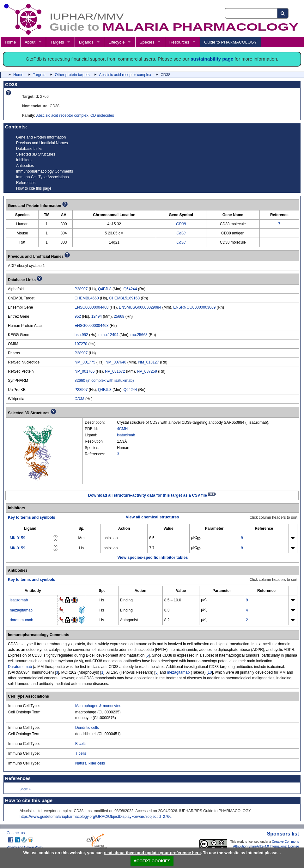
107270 (81, 344)
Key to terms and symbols (31, 517)
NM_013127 (148, 362)
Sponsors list (283, 834)
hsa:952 (81, 335)
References (26, 183)
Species (147, 42)
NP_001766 (85, 371)
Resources (179, 42)
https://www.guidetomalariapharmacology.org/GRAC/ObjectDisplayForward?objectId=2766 (95, 817)
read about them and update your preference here (152, 853)
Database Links (29, 149)
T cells (81, 753)
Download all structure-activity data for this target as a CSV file (152, 495)
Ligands (86, 42)
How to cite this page (34, 188)
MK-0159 (18, 538)
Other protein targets (72, 75)
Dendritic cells (87, 728)
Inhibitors (24, 160)
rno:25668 (139, 335)
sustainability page (212, 59)
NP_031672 (115, 371)
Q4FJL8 (105, 289)
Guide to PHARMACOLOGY (230, 42)
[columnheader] (30, 529)
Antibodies (25, 166)
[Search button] (283, 13)
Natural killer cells (90, 763)
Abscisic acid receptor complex (125, 75)
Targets (57, 42)
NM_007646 (116, 362)
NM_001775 (85, 362)
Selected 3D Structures (36, 154)
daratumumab (21, 620)
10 (210, 672)
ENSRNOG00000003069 (194, 307)
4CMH (122, 429)
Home (10, 42)
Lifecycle (116, 42)
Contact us (16, 833)
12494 (97, 316)
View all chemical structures (152, 517)
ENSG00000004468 (91, 307)
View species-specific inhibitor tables (153, 558)
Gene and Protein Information (41, 137)
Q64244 (130, 289)
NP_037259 (147, 371)
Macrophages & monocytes (98, 706)
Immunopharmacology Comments (45, 171)
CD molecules (102, 115)
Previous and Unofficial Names (42, 143)
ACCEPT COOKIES (152, 861)
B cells (81, 744)
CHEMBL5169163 (124, 298)
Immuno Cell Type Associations (43, 177)
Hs (81, 548)
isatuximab (126, 435)
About (30, 42)
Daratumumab (20, 667)
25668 (119, 316)
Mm (82, 538)
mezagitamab (21, 610)
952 (78, 316)
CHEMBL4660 (87, 298)
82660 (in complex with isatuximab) (104, 381)
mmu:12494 (108, 335)
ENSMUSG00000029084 (140, 307)
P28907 (81, 289)
